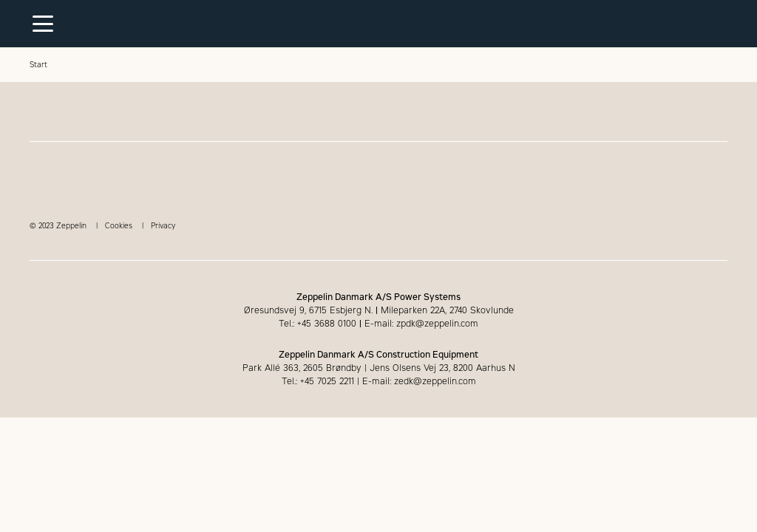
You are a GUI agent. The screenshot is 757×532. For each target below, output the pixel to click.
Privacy (163, 226)
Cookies (119, 226)
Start (38, 65)
